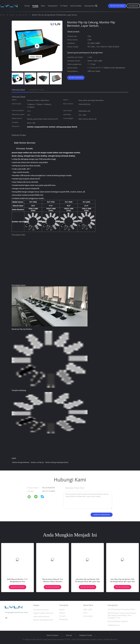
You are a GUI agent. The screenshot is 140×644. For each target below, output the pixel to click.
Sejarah (62, 610)
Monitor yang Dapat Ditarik (43, 620)
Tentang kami (53, 6)
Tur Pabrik (64, 6)
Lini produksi (88, 616)
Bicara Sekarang (117, 6)
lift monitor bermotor (41, 610)
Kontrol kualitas (76, 6)
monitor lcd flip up (37, 462)
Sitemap (69, 635)
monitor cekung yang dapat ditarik (57, 462)
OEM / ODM (88, 610)
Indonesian (133, 6)
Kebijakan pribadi (86, 635)
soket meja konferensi (41, 616)
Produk (35, 6)
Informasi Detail (18, 90)
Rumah (27, 6)
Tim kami (62, 616)
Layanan (62, 613)
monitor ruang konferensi (21, 462)
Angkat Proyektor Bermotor (43, 613)
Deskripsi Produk (37, 90)
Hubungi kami (89, 6)
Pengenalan (63, 619)
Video (43, 6)
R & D (85, 613)
